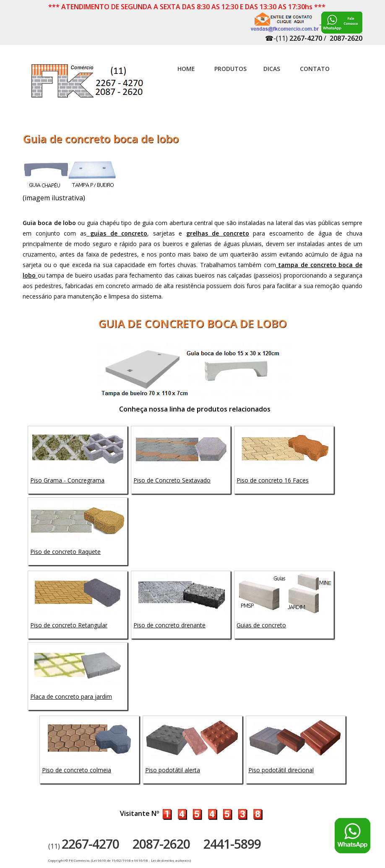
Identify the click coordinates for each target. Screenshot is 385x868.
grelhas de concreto (218, 233)
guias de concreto (117, 233)
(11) (84, 846)
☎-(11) (294, 38)
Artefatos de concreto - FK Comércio (88, 85)
